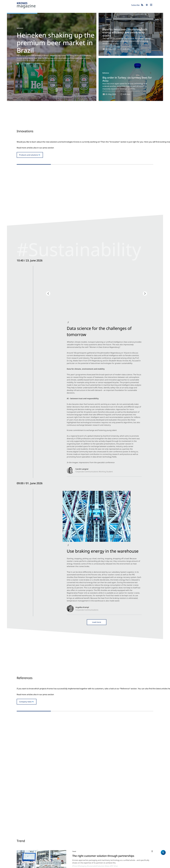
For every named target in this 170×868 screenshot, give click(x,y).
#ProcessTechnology (85, 661)
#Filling (34, 60)
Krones (73, 6)
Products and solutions (29, 167)
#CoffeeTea (117, 698)
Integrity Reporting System (100, 865)
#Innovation (71, 190)
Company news (25, 424)
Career (89, 828)
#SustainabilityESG (43, 315)
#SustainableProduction (54, 60)
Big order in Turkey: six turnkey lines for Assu (127, 79)
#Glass (24, 60)
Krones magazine (116, 820)
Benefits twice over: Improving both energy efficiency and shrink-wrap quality (125, 32)
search (147, 5)
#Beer (19, 60)
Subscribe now (96, 857)
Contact (89, 831)
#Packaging (41, 60)
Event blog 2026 (116, 831)
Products (90, 823)
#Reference (83, 453)
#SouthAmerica (69, 60)
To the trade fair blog (85, 550)
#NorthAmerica (102, 315)
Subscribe (135, 5)
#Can (29, 60)
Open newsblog (85, 344)
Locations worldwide (95, 834)
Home (89, 820)
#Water (114, 91)
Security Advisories (81, 865)
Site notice (20, 865)
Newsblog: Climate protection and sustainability (117, 826)
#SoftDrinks (107, 91)
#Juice (95, 698)
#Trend (75, 626)
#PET (104, 46)
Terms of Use (50, 865)
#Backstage (31, 315)
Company (90, 826)
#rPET (109, 46)
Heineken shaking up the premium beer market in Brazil (56, 43)
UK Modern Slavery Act (65, 865)
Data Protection (31, 865)
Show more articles (85, 717)
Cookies (41, 865)
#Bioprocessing (117, 661)
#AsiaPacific (164, 450)
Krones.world (138, 820)
